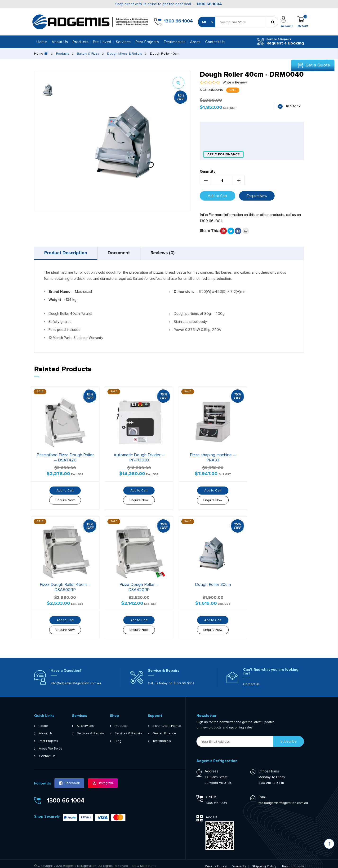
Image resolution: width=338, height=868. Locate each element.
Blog (118, 736)
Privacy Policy (216, 862)
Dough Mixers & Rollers (125, 54)
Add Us (211, 812)
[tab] (66, 253)
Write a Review (235, 82)
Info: (204, 215)
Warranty (239, 862)
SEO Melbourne (144, 861)
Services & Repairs (91, 729)
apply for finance (223, 154)
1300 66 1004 (209, 4)
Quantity (208, 171)
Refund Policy (293, 862)
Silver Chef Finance (167, 721)
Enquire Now (257, 196)
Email (262, 792)
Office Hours (269, 767)
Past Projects (147, 42)
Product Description (66, 253)
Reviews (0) (166, 253)
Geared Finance (164, 729)
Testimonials (174, 42)
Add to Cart (218, 196)
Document (121, 253)
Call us (211, 792)
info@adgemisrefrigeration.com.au (76, 678)
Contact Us (215, 42)
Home (42, 42)
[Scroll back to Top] (329, 844)
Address (211, 767)
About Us (60, 42)
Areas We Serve (51, 744)
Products (63, 54)
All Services (85, 721)
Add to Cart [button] (63, 488)
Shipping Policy (264, 862)
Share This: (210, 230)
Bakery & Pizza (88, 54)
